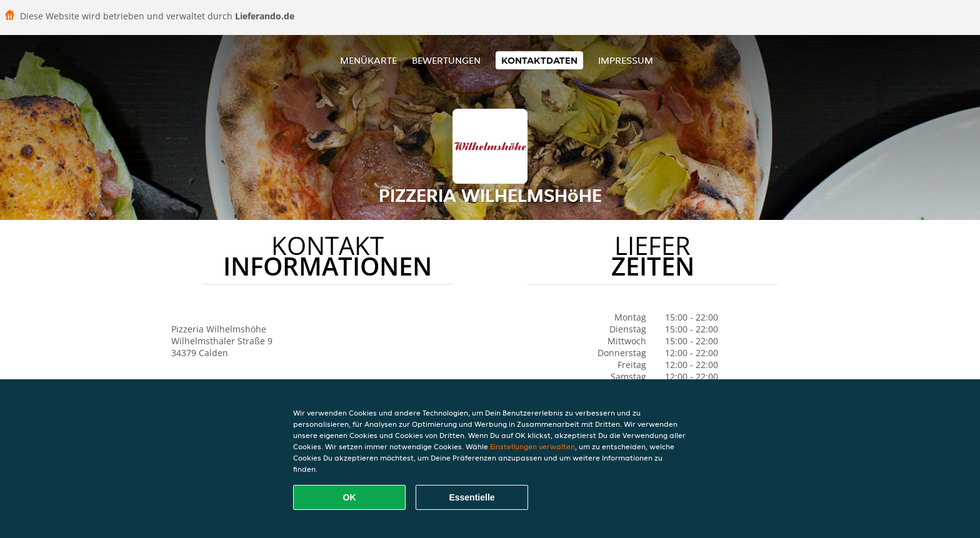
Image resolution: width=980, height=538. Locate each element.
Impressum (626, 60)
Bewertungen (446, 60)
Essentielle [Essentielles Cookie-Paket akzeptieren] (472, 497)
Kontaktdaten (539, 60)
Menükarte (368, 60)
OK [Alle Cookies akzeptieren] (350, 497)
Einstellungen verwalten (532, 446)
